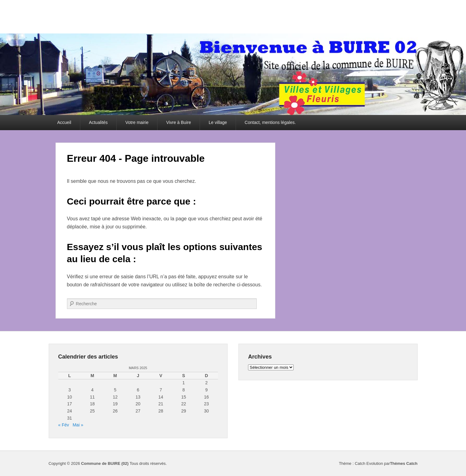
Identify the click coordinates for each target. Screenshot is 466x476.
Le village (218, 122)
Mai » (78, 425)
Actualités (98, 122)
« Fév (64, 425)
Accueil (64, 122)
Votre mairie (137, 122)
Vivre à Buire (179, 122)
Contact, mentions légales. (270, 122)
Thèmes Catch (404, 463)
